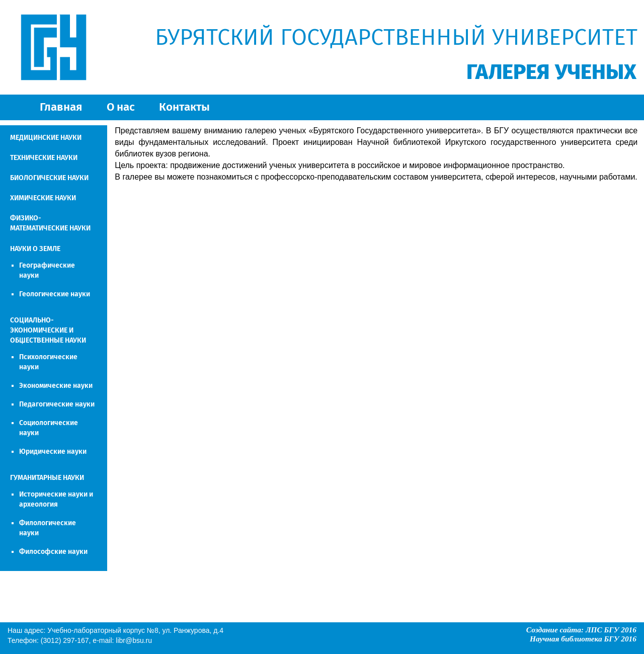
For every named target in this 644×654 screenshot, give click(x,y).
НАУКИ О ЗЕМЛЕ (35, 249)
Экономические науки (56, 386)
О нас (121, 107)
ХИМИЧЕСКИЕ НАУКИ (43, 198)
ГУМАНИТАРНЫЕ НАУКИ (47, 478)
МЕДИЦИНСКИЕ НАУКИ (46, 138)
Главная (61, 107)
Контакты (184, 107)
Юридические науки (53, 452)
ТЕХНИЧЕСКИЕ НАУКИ (44, 158)
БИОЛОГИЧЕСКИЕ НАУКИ (49, 178)
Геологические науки (55, 294)
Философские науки (53, 552)
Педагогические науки (57, 404)
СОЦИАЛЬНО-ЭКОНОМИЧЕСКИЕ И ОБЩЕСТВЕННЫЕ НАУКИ (48, 330)
